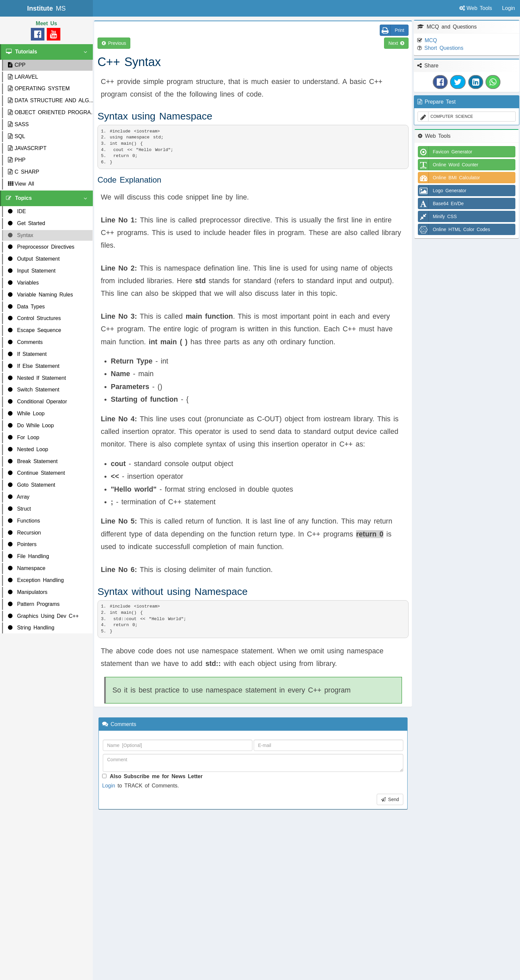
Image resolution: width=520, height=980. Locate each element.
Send (390, 799)
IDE (17, 211)
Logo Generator (442, 191)
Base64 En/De (441, 204)
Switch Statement (34, 390)
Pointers (22, 544)
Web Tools (476, 8)
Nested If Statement (37, 378)
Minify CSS (437, 216)
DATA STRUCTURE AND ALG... (50, 100)
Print (392, 30)
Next (396, 43)
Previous (114, 43)
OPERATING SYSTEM (39, 88)
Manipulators (28, 592)
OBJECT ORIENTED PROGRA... (50, 112)
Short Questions (444, 48)
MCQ (431, 40)
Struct (19, 509)
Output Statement (34, 259)
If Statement (27, 354)
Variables (23, 283)
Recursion (24, 533)
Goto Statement (32, 485)
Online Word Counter (448, 165)
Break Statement (33, 461)
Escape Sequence (34, 330)
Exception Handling (36, 580)
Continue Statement (36, 473)
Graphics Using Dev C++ (43, 616)
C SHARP (24, 172)
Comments (25, 342)
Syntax (21, 235)
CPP (17, 65)
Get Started (27, 223)
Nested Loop (28, 449)
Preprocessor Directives (41, 247)
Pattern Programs (34, 604)
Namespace (27, 568)
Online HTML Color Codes (454, 229)
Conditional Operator (37, 402)
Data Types (26, 307)
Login (109, 786)
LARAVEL (23, 77)
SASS (18, 124)
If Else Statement (34, 366)
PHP (17, 160)
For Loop (24, 437)
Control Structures (34, 318)
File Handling (29, 556)
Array (19, 497)
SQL (17, 136)
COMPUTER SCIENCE (445, 117)
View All (21, 184)
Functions (24, 521)
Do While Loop (31, 425)
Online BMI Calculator (449, 178)
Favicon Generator (445, 152)
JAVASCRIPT (27, 148)
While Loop (26, 413)
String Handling (31, 628)
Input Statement (32, 271)
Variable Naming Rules (40, 295)
